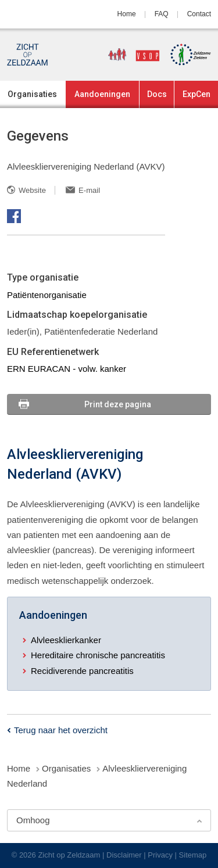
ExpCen (196, 94)
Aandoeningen (102, 94)
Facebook (14, 216)
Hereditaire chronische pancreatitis (98, 655)
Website (32, 190)
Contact (199, 14)
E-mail (89, 190)
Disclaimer (124, 855)
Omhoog (33, 820)
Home (127, 14)
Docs (157, 94)
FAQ (162, 14)
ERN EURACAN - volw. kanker (67, 369)
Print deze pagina (118, 404)
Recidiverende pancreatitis (82, 671)
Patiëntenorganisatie (47, 295)
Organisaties (32, 94)
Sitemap (193, 855)
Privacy (160, 855)
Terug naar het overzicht (61, 730)
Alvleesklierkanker (66, 640)
